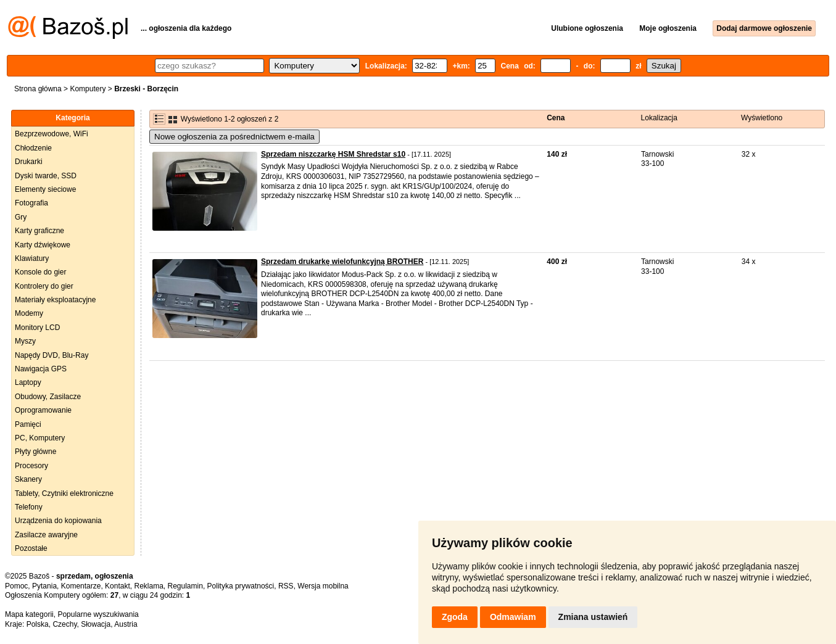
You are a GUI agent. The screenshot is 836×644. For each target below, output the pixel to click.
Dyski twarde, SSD (46, 176)
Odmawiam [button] (513, 617)
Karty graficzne (39, 231)
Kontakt (118, 586)
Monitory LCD (37, 328)
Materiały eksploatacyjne (55, 300)
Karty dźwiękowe (43, 245)
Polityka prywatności (241, 586)
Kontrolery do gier (44, 286)
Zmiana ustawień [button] (593, 617)
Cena (556, 118)
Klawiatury (32, 258)
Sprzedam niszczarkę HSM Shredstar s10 (333, 154)
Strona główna (38, 89)
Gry (21, 217)
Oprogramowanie (43, 410)
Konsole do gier (40, 272)
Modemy (29, 313)
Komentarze (81, 586)
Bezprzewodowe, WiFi (52, 134)
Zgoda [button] (455, 617)
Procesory (31, 466)
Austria (126, 624)
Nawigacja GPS (41, 369)
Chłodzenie (33, 148)
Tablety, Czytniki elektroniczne (64, 493)
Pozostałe (31, 548)
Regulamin (185, 586)
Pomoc (16, 586)
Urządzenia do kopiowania (58, 521)
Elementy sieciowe (45, 189)
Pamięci (28, 424)
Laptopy (28, 382)
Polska (38, 624)
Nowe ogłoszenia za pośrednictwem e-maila (234, 137)
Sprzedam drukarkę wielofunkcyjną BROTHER (342, 262)
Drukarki (29, 162)
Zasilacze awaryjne (46, 535)
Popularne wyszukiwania (98, 614)
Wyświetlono (762, 118)
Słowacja (96, 624)
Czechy (64, 624)
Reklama (148, 586)
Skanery (28, 479)
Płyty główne (35, 452)
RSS (286, 586)
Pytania (44, 586)
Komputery (88, 89)
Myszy (25, 341)
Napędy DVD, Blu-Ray (52, 355)
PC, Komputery (40, 438)
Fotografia (31, 203)
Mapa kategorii (29, 614)
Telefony (29, 507)
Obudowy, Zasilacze (48, 397)
